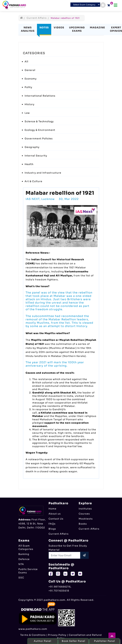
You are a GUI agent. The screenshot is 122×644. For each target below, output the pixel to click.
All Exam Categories (26, 547)
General (30, 70)
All (26, 62)
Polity (28, 87)
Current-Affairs (89, 529)
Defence (24, 559)
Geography (32, 147)
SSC (21, 578)
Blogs (52, 529)
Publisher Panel (105, 641)
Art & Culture (33, 181)
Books (83, 524)
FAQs (52, 524)
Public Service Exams (28, 571)
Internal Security (36, 156)
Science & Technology (39, 121)
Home (52, 509)
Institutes (85, 509)
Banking (24, 554)
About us (55, 514)
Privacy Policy (57, 635)
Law (27, 113)
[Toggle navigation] (116, 5)
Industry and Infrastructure (43, 173)
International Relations (40, 96)
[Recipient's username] (65, 555)
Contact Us (56, 519)
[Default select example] (85, 5)
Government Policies (39, 139)
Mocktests (86, 519)
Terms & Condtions (33, 635)
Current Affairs (37, 18)
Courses (84, 514)
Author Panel (43, 641)
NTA (21, 564)
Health (29, 164)
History (30, 104)
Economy (31, 79)
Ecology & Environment (40, 130)
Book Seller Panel (73, 641)
